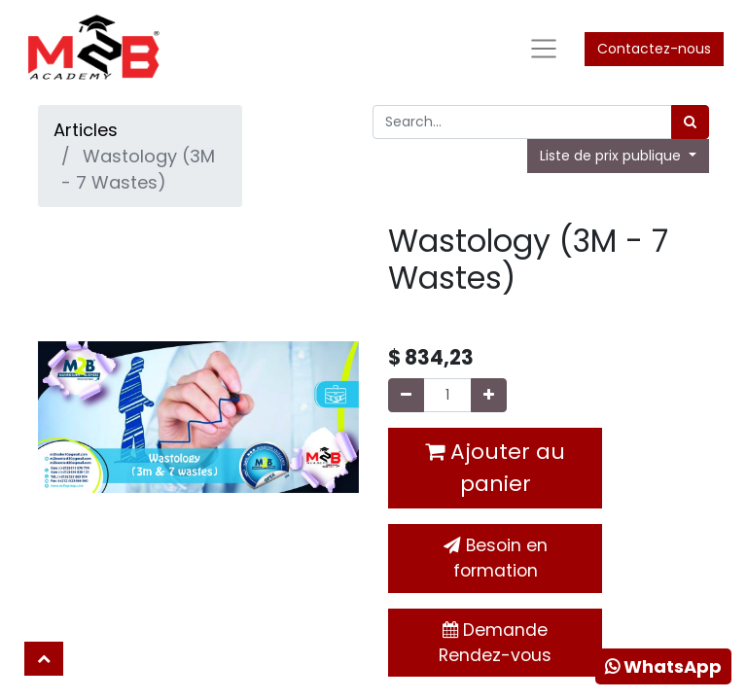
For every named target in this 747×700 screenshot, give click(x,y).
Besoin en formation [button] (496, 558)
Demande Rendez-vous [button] (495, 643)
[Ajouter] (489, 395)
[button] (44, 659)
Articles (86, 130)
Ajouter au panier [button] (495, 468)
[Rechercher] (690, 122)
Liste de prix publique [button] (612, 156)
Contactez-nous (654, 49)
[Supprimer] (406, 395)
